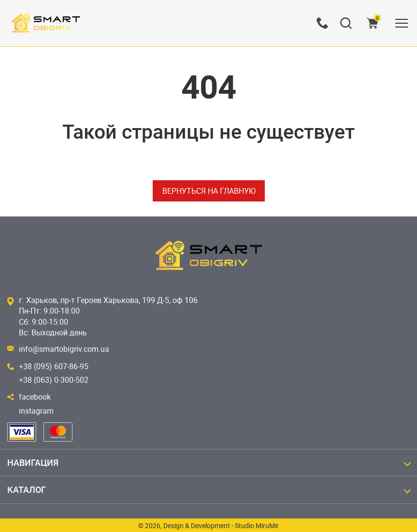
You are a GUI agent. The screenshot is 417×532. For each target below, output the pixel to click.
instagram (36, 411)
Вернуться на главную (208, 191)
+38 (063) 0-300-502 (54, 380)
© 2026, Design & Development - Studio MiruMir (208, 525)
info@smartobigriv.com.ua (64, 349)
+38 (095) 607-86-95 (54, 366)
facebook (35, 397)
